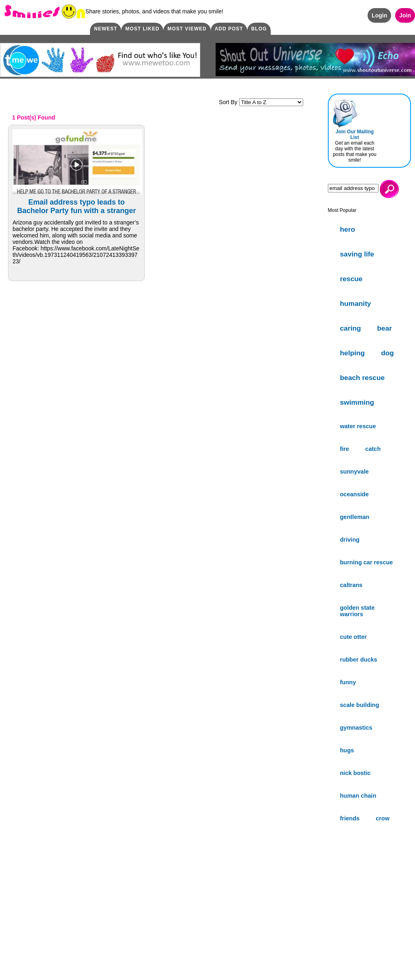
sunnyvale (354, 472)
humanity (356, 303)
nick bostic (355, 773)
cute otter (353, 637)
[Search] (353, 188)
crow (383, 818)
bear (385, 328)
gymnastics (356, 728)
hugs (347, 750)
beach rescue (362, 378)
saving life (357, 254)
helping (352, 353)
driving (350, 540)
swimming (357, 402)
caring (351, 328)
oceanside (354, 494)
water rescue (358, 426)
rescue (351, 279)
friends (350, 818)
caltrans (351, 585)
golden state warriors (357, 611)
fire (345, 449)
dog (387, 353)
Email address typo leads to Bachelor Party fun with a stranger (76, 206)
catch (373, 449)
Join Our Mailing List (355, 135)
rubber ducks (359, 660)
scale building (360, 705)
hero (348, 229)
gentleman (355, 517)
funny (348, 682)
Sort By (261, 102)
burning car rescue (367, 562)
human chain (358, 796)
